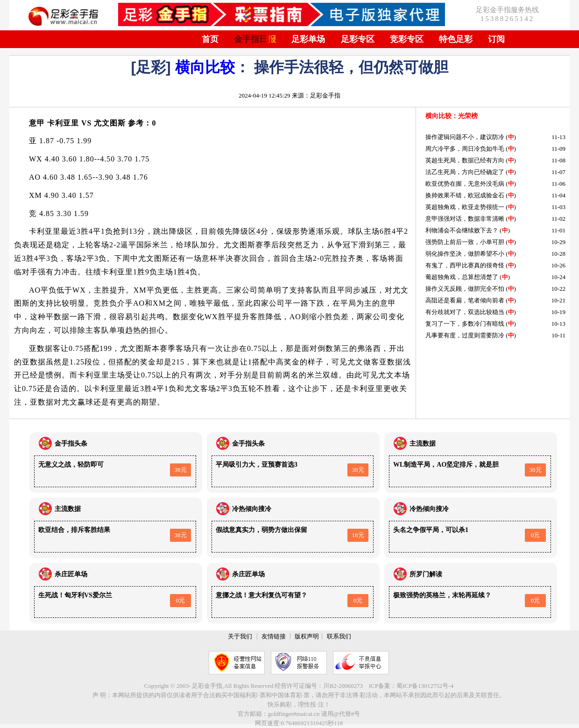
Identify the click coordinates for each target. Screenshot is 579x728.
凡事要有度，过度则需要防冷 (465, 335)
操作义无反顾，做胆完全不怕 (465, 289)
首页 (210, 39)
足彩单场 (308, 39)
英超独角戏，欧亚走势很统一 (465, 207)
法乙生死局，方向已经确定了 (465, 172)
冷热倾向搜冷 (252, 509)
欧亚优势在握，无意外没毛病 (465, 184)
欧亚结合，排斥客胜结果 (74, 530)
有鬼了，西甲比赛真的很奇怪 (465, 265)
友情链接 (274, 636)
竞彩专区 (407, 39)
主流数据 (423, 444)
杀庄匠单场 (71, 574)
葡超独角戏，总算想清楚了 (462, 277)
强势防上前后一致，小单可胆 (465, 242)
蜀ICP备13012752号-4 (425, 686)
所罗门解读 (426, 574)
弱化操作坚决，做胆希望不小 (465, 254)
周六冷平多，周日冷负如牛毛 (465, 149)
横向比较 (205, 67)
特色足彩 (456, 39)
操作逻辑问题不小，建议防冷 (465, 137)
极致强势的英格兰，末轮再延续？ (442, 595)
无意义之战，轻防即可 (71, 465)
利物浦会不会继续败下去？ (462, 230)
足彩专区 (358, 39)
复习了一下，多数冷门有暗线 (465, 324)
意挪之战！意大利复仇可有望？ (261, 595)
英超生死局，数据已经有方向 (465, 160)
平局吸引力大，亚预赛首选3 (257, 465)
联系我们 (339, 636)
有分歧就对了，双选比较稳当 (465, 312)
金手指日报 (255, 39)
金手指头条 (71, 444)
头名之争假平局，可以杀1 (431, 530)
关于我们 (240, 636)
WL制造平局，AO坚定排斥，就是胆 (446, 465)
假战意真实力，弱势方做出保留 (261, 530)
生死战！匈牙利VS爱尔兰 (75, 595)
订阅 (496, 39)
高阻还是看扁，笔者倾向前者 (465, 300)
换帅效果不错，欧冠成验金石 (465, 195)
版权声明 (307, 636)
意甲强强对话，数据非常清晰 (465, 219)
